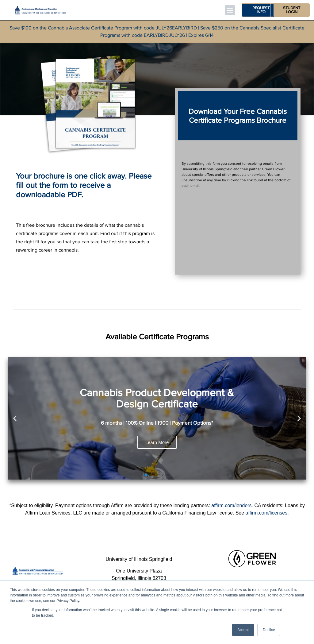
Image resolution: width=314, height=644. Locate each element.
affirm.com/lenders (231, 505)
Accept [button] (243, 630)
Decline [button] (269, 630)
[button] (230, 10)
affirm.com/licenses (267, 513)
